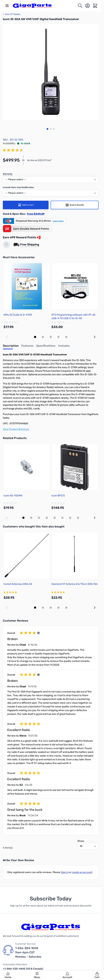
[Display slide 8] (78, 518)
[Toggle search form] (80, 6)
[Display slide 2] (43, 337)
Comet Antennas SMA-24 (18, 584)
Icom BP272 (58, 496)
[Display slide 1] (35, 337)
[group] (13, 150)
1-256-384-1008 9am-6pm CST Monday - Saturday (28, 952)
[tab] (11, 347)
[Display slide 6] (62, 518)
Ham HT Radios (12, 14)
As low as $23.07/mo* (39, 160)
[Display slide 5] (66, 337)
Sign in (64, 872)
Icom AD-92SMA (13, 496)
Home (8, 975)
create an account (82, 872)
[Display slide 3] (51, 337)
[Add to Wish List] (6, 245)
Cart (97, 975)
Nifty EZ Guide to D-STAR (18, 315)
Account (67, 975)
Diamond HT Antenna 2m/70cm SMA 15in (75, 584)
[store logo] (32, 6)
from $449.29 (36, 214)
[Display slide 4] (58, 337)
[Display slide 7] (70, 518)
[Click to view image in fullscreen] (51, 72)
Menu (37, 975)
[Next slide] (95, 337)
